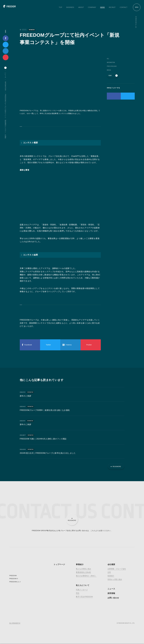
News (102, 7)
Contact (124, 7)
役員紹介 (111, 576)
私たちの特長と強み (83, 569)
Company (92, 7)
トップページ (59, 564)
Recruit (112, 7)
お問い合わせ (113, 598)
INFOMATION (32, 30)
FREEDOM (13, 576)
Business (70, 7)
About (81, 7)
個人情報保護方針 (15, 623)
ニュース (5, 75)
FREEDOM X (14, 579)
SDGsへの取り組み (115, 579)
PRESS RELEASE (112, 66)
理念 (78, 593)
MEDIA (109, 70)
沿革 (109, 572)
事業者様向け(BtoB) (83, 572)
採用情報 (111, 593)
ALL (108, 59)
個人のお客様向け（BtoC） (86, 576)
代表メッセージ (82, 590)
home (5, 68)
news (24, 30)
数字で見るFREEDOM (84, 597)
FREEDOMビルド (15, 582)
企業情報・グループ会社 (117, 569)
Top (60, 7)
